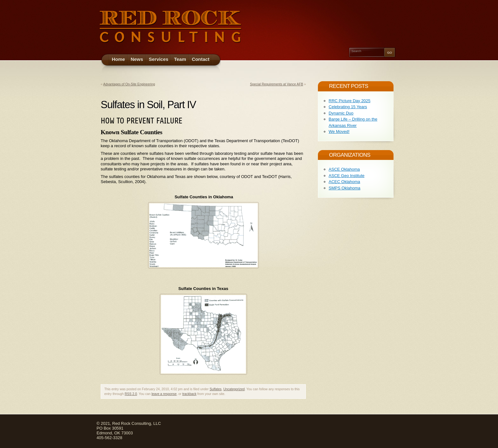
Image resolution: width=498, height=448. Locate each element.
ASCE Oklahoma (344, 169)
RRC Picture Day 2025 (350, 101)
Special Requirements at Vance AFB (276, 84)
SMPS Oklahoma (345, 188)
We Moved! (339, 132)
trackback (189, 394)
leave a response (164, 394)
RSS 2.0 (131, 394)
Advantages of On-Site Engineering (129, 84)
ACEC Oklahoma (344, 182)
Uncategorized (234, 389)
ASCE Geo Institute (347, 176)
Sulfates (216, 389)
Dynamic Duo (341, 113)
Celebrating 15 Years (348, 107)
